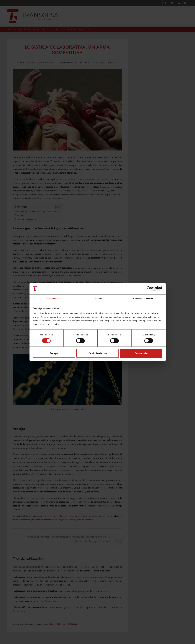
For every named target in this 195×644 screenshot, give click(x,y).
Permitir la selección (98, 353)
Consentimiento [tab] (52, 299)
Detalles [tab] (98, 299)
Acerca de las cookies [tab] (143, 299)
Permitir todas (141, 353)
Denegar (54, 353)
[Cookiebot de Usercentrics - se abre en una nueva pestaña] (149, 289)
